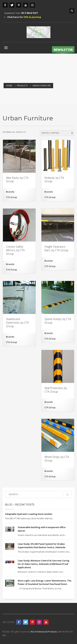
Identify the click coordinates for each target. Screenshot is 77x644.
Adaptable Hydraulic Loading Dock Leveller (29, 514)
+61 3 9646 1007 (29, 13)
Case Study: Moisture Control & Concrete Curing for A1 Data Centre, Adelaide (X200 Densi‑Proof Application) (44, 564)
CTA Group (11, 197)
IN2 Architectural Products (44, 632)
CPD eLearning (32, 17)
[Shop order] (57, 133)
